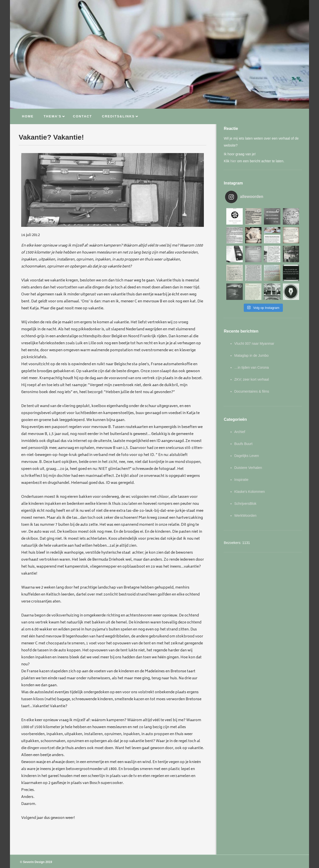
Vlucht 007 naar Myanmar (254, 344)
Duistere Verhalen (248, 468)
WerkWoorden (245, 516)
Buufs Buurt (243, 444)
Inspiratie (241, 480)
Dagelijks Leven (247, 456)
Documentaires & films (252, 391)
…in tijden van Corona (252, 367)
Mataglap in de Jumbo (251, 355)
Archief (240, 432)
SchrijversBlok (245, 504)
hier (233, 161)
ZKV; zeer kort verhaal (252, 379)
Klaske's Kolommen (250, 492)
